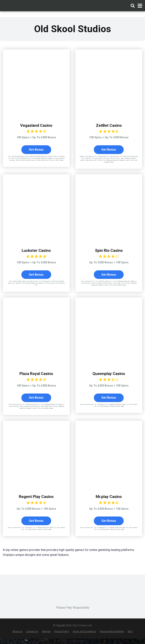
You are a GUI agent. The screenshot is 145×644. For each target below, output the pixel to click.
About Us (17, 632)
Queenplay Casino (109, 374)
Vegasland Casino (36, 125)
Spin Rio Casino (109, 250)
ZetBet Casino (109, 125)
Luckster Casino (36, 250)
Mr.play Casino (109, 497)
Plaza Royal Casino (36, 374)
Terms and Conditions (84, 632)
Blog (130, 632)
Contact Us (32, 632)
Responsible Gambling (112, 632)
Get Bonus (36, 150)
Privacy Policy (62, 632)
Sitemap (46, 632)
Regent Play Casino (36, 497)
